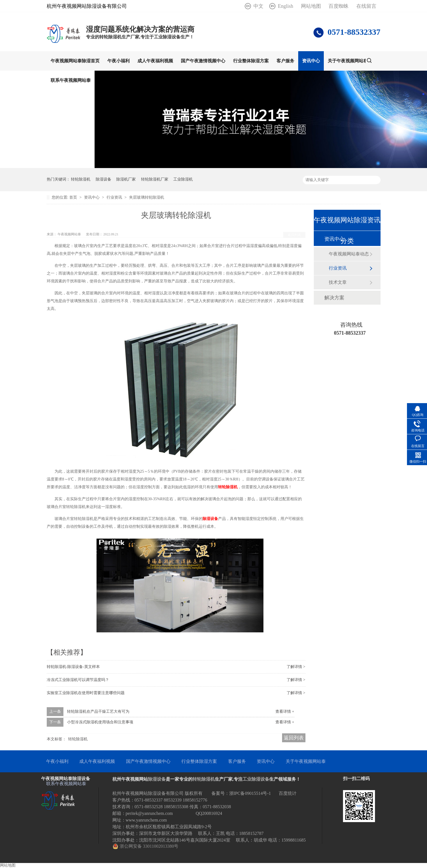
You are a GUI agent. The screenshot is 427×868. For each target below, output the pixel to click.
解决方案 (334, 298)
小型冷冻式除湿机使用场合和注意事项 (100, 722)
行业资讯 (115, 197)
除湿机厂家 (126, 179)
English (286, 6)
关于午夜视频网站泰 (348, 61)
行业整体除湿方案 (251, 61)
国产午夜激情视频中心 (203, 61)
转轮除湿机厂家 (155, 179)
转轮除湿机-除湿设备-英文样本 (73, 667)
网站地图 (311, 6)
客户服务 (285, 61)
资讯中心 (311, 61)
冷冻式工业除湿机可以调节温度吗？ (78, 680)
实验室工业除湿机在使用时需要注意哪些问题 (86, 693)
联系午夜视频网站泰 (71, 80)
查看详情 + (285, 712)
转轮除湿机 (81, 179)
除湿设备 (103, 179)
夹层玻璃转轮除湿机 (147, 197)
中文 (258, 6)
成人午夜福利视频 (155, 61)
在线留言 (366, 6)
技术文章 (338, 282)
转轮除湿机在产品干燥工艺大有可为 (98, 712)
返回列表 (294, 235)
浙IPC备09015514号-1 (250, 793)
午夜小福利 (119, 61)
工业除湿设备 (256, 779)
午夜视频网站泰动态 (349, 254)
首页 (74, 197)
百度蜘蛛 (339, 6)
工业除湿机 (183, 179)
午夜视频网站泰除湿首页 (75, 61)
